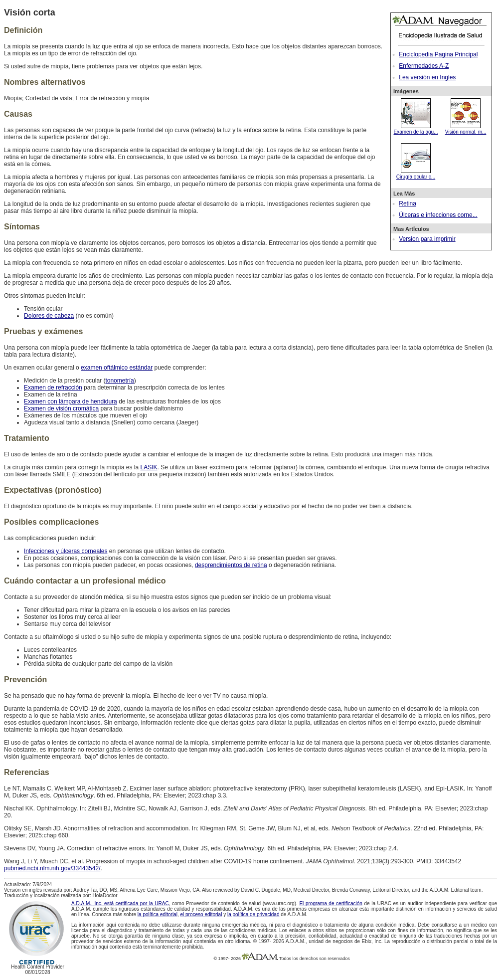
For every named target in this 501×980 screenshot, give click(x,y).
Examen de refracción (53, 388)
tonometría (119, 381)
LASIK (149, 467)
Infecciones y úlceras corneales (66, 551)
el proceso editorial (201, 914)
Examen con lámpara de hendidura (71, 401)
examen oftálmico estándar (117, 368)
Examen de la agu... (416, 129)
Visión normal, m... (466, 129)
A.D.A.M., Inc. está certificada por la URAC (120, 903)
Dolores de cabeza (49, 316)
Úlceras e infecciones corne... (438, 215)
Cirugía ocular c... (416, 174)
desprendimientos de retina (231, 565)
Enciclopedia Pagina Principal (438, 54)
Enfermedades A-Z (424, 66)
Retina (408, 203)
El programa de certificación (331, 903)
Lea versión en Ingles (427, 77)
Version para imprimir (427, 239)
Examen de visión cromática (61, 408)
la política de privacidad (253, 914)
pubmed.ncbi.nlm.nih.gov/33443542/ (52, 868)
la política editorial (158, 914)
